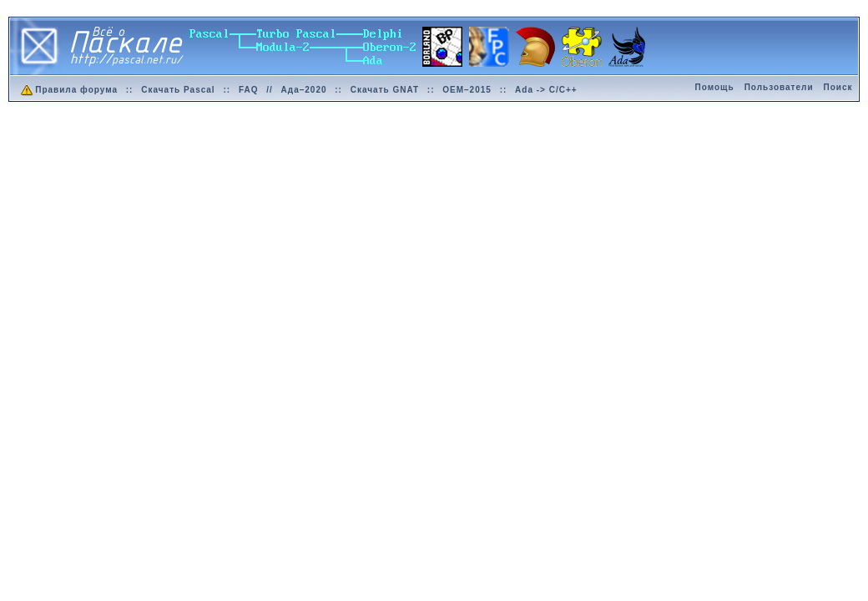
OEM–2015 (467, 90)
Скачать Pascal (178, 90)
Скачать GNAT (385, 90)
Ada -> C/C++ (546, 90)
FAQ (249, 90)
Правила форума (68, 90)
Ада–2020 (304, 90)
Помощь (715, 87)
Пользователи (779, 87)
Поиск (838, 87)
